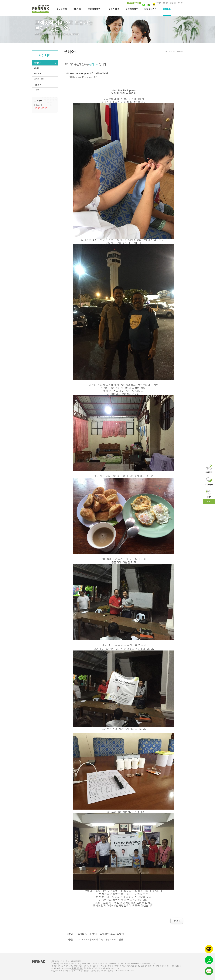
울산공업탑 (173, 3)
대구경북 (158, 3)
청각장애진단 (150, 9)
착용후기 (38, 85)
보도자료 (38, 74)
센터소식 (38, 63)
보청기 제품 (114, 9)
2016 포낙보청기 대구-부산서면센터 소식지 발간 (100, 940)
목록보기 (177, 921)
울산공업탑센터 (77, 968)
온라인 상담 (39, 79)
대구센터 (55, 964)
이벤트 (37, 68)
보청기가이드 (132, 9)
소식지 (37, 90)
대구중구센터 (106, 966)
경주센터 (180, 3)
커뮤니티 (167, 9)
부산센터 (55, 966)
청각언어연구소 (95, 9)
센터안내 (77, 9)
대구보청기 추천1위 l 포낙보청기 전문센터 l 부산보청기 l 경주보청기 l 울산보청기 (41, 10)
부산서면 (165, 3)
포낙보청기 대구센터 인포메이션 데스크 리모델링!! (101, 934)
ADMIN (132, 971)
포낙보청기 (62, 9)
